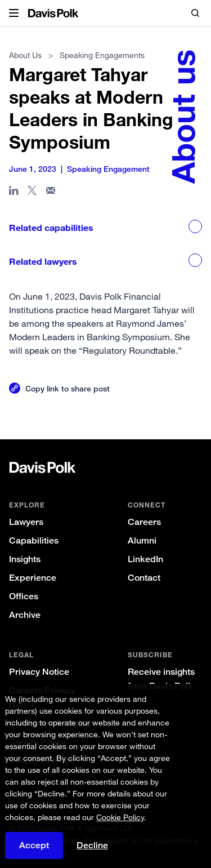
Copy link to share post (68, 388)
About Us (25, 55)
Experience (33, 578)
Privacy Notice (39, 672)
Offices (24, 596)
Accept (34, 845)
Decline (92, 845)
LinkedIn (145, 559)
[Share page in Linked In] (14, 193)
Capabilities (34, 540)
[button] (14, 14)
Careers (144, 522)
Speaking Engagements (102, 55)
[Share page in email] (51, 193)
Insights (25, 559)
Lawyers (26, 522)
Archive (25, 615)
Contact (144, 578)
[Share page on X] (32, 193)
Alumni (142, 540)
